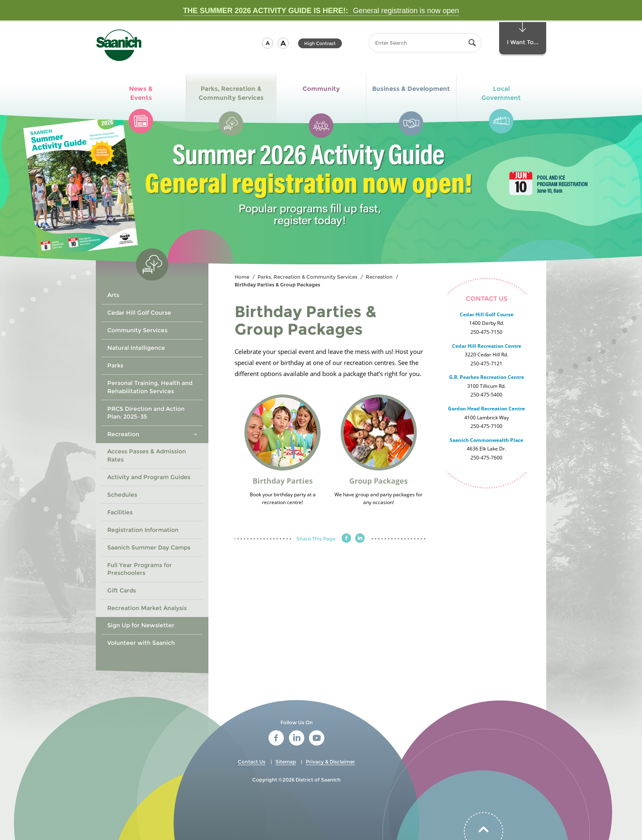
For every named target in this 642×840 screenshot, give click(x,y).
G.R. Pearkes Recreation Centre (487, 377)
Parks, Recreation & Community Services (307, 277)
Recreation (379, 277)
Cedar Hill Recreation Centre (487, 346)
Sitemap (286, 762)
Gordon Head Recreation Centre (486, 409)
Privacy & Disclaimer (330, 762)
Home (242, 277)
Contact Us (252, 762)
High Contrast (320, 43)
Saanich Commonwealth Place (486, 440)
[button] (268, 43)
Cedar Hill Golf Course (487, 314)
